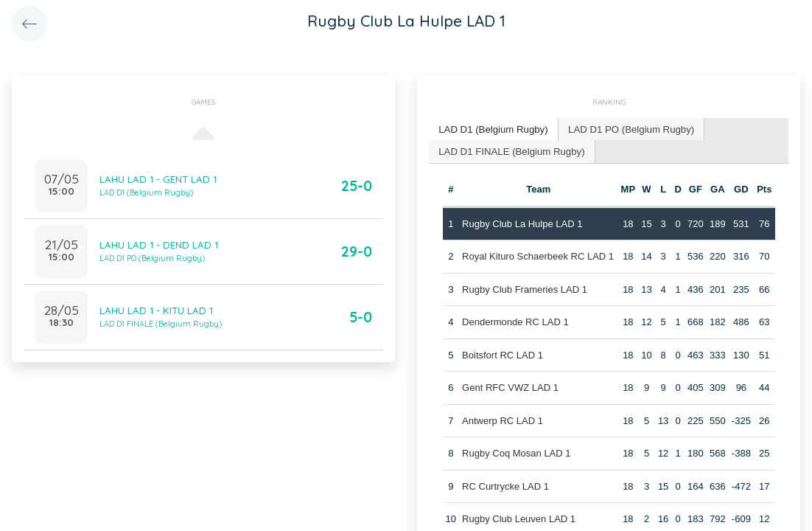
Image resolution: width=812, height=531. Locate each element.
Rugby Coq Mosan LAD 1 (516, 452)
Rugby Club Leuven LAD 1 (519, 518)
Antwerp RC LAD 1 (503, 419)
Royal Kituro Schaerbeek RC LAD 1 (538, 256)
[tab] (493, 129)
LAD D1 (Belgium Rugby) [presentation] (492, 129)
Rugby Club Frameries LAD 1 (525, 288)
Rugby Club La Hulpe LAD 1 (522, 222)
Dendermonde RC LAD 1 (515, 321)
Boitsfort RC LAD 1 (503, 354)
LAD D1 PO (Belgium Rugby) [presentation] (628, 129)
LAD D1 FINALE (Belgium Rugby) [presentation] (510, 150)
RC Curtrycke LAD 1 (505, 485)
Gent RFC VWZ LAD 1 (510, 387)
